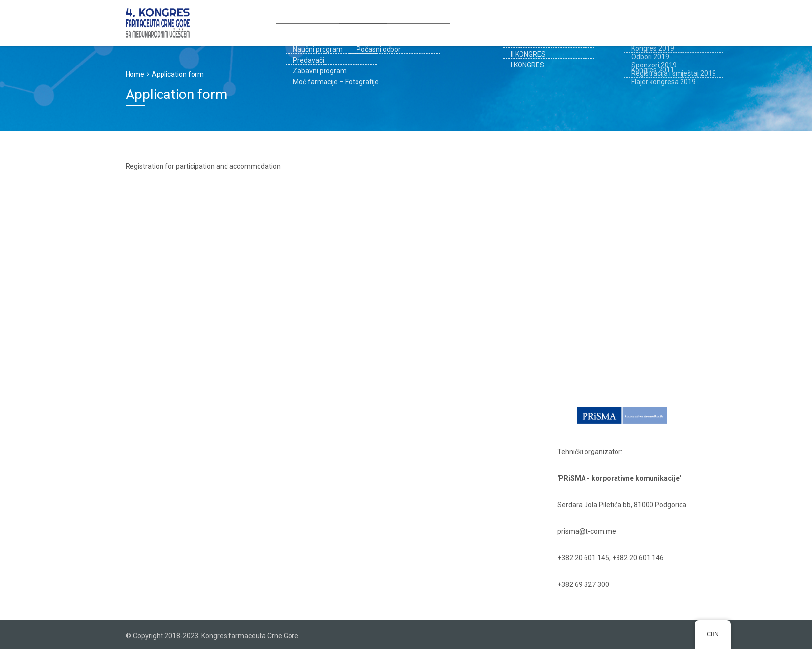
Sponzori (441, 22)
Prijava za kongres (379, 22)
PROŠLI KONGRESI (587, 22)
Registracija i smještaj (509, 22)
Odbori (321, 22)
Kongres (280, 22)
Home (135, 74)
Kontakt (642, 22)
